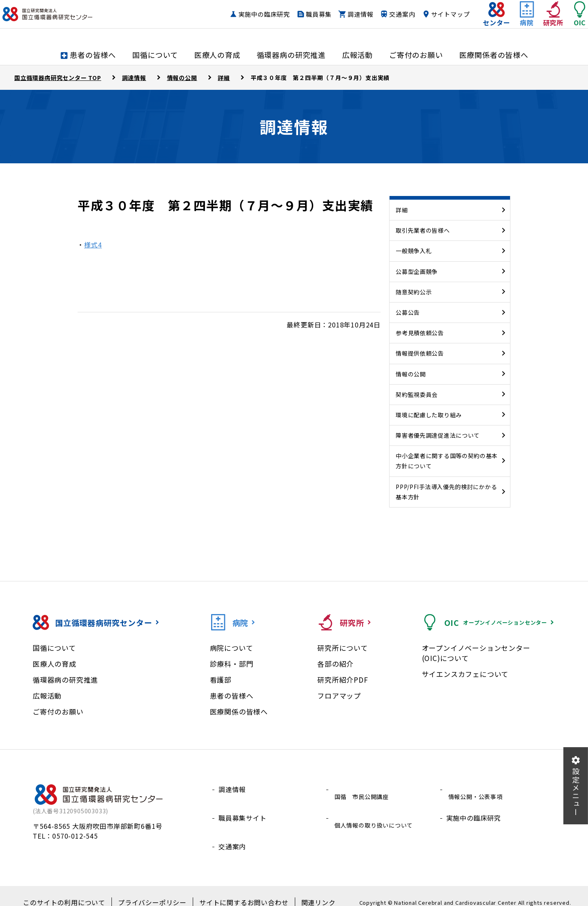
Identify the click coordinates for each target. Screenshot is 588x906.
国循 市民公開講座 (363, 789)
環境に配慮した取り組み (429, 415)
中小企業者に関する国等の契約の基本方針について (447, 461)
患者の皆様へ (232, 696)
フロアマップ (339, 696)
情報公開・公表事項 (477, 789)
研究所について (343, 648)
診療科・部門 (232, 664)
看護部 (221, 680)
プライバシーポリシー (155, 890)
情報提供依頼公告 (420, 353)
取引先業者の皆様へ (423, 230)
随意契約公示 (414, 292)
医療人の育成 (55, 664)
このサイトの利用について (76, 890)
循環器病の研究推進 (65, 680)
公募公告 (408, 312)
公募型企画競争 (417, 272)
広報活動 (47, 696)
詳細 (402, 210)
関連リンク (304, 890)
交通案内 (386, 22)
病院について (232, 648)
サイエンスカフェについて (465, 674)
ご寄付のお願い (58, 711)
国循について (54, 648)
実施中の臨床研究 (248, 22)
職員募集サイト (243, 809)
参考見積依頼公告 (420, 333)
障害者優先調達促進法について (438, 435)
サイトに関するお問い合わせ (237, 890)
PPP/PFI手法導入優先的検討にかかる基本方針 (446, 492)
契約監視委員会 (417, 394)
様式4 (93, 245)
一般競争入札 (414, 251)
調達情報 (344, 22)
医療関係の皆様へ (239, 711)
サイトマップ (434, 22)
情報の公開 (411, 374)
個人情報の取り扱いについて (377, 809)
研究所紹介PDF (343, 680)
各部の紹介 (335, 664)
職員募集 (302, 22)
